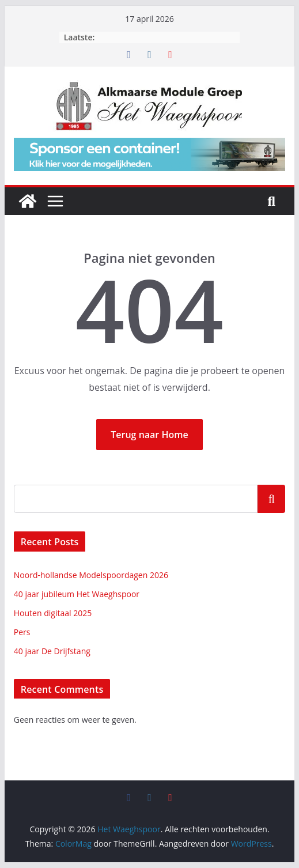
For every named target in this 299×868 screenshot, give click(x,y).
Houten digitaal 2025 (53, 613)
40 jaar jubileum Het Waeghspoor (77, 594)
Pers (22, 632)
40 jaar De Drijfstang (52, 651)
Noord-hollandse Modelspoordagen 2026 (91, 575)
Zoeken (271, 499)
